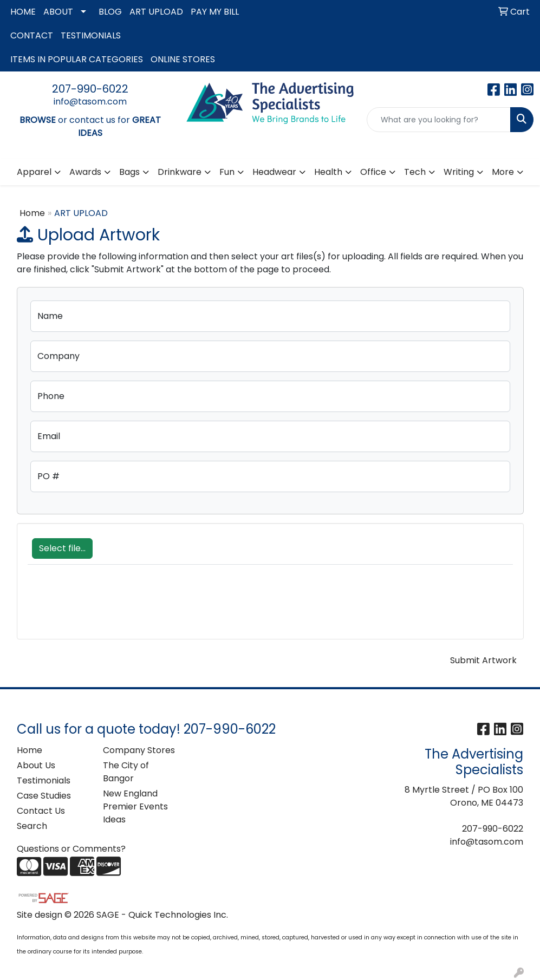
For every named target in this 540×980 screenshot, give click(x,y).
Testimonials (44, 780)
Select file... (62, 548)
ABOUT (58, 12)
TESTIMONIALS (91, 35)
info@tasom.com (90, 102)
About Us (36, 765)
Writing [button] (459, 172)
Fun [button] (227, 172)
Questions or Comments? (71, 849)
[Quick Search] (439, 120)
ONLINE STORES (183, 59)
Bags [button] (129, 172)
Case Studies (44, 796)
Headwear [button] (274, 172)
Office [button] (373, 172)
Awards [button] (85, 172)
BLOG (110, 12)
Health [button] (328, 172)
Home (32, 213)
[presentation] (110, 607)
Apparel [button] (34, 172)
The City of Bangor (126, 772)
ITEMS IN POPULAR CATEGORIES (77, 59)
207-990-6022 (90, 89)
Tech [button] (415, 172)
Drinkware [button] (180, 172)
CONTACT (32, 35)
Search (32, 826)
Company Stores (139, 750)
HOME (23, 12)
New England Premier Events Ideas (135, 806)
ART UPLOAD (156, 12)
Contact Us (41, 811)
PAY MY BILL (215, 12)
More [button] (503, 172)
